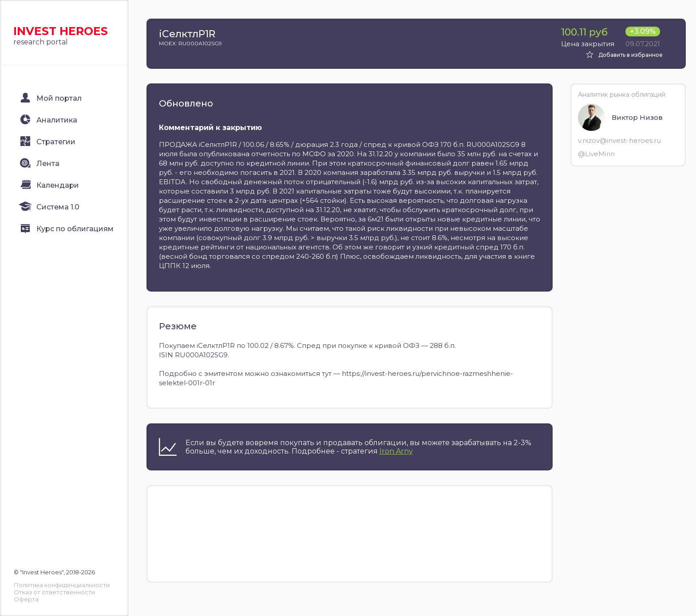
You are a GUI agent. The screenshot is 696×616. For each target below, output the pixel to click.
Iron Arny (396, 451)
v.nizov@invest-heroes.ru (619, 140)
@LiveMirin (596, 154)
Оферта (26, 599)
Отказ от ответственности (54, 592)
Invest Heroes (61, 31)
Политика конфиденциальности (62, 585)
